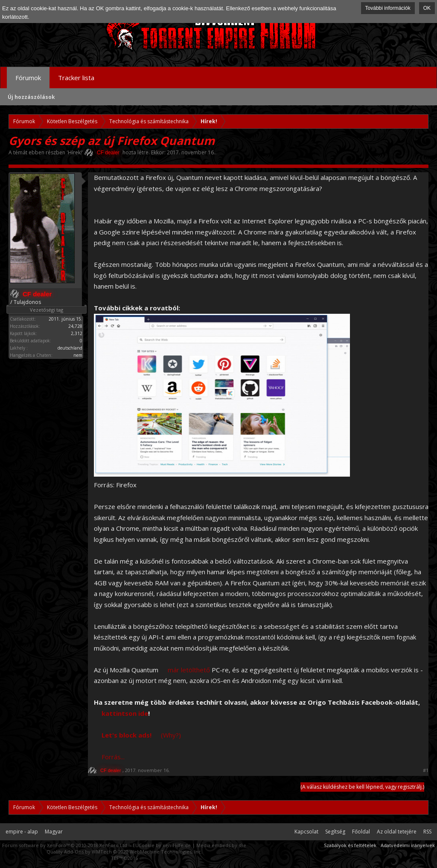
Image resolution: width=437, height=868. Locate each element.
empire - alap (22, 832)
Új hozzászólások (31, 97)
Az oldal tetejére (397, 832)
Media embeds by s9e (221, 845)
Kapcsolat (306, 832)
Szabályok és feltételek (350, 845)
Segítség (335, 832)
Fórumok (28, 78)
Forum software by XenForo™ (65, 845)
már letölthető (189, 670)
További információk (388, 8)
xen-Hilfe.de (177, 845)
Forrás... (113, 757)
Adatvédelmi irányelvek (408, 845)
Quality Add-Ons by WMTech (124, 852)
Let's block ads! (127, 735)
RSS (427, 832)
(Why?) (171, 735)
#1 (426, 770)
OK (427, 8)
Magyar (54, 832)
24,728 (75, 326)
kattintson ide (125, 713)
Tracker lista (76, 78)
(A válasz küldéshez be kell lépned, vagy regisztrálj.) (362, 787)
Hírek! (75, 152)
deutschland (70, 348)
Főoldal (361, 832)
